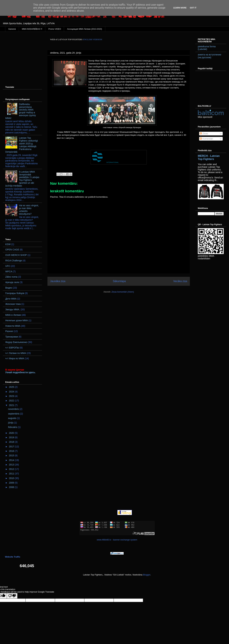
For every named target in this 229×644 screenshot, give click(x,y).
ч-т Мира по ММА (15, 358)
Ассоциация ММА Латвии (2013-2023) (84, 29)
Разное (9, 331)
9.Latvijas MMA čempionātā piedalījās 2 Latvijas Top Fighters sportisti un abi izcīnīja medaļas (22, 179)
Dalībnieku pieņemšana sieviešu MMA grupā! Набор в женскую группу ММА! (21, 111)
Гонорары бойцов (15, 293)
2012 (12, 469)
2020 (12, 433)
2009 (12, 483)
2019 (12, 437)
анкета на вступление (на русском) (210, 56)
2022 (12, 401)
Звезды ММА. (13, 309)
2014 (12, 460)
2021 (12, 405)
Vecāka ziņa (180, 281)
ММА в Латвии (13, 315)
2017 (12, 447)
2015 (12, 455)
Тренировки (12, 337)
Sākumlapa (119, 281)
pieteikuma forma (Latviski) (207, 48)
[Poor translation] (12, 596)
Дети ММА (11, 299)
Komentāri (206, 139)
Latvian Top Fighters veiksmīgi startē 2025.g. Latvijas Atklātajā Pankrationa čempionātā (21, 145)
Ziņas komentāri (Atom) (123, 292)
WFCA (9, 271)
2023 (12, 396)
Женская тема (13, 304)
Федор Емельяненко (16, 342)
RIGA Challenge (14, 261)
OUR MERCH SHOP (16, 255)
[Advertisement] (22, 55)
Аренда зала (12, 282)
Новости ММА (13, 326)
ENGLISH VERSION (93, 39)
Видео (9, 288)
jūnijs (11, 423)
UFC (8, 266)
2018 (12, 442)
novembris (14, 409)
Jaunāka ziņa (58, 281)
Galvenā (12, 29)
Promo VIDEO (55, 29)
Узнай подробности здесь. (20, 372)
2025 (12, 387)
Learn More (180, 8)
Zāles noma (11, 277)
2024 (12, 392)
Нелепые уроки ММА (17, 320)
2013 (12, 465)
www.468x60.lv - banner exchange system (117, 540)
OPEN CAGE (12, 250)
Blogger (147, 575)
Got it (193, 8)
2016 (12, 451)
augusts (13, 418)
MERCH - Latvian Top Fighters (209, 157)
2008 (12, 487)
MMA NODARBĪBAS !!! (32, 29)
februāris (13, 427)
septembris (14, 414)
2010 (12, 478)
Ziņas (204, 134)
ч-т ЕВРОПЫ (12, 348)
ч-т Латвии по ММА (16, 353)
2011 (12, 474)
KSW (8, 244)
